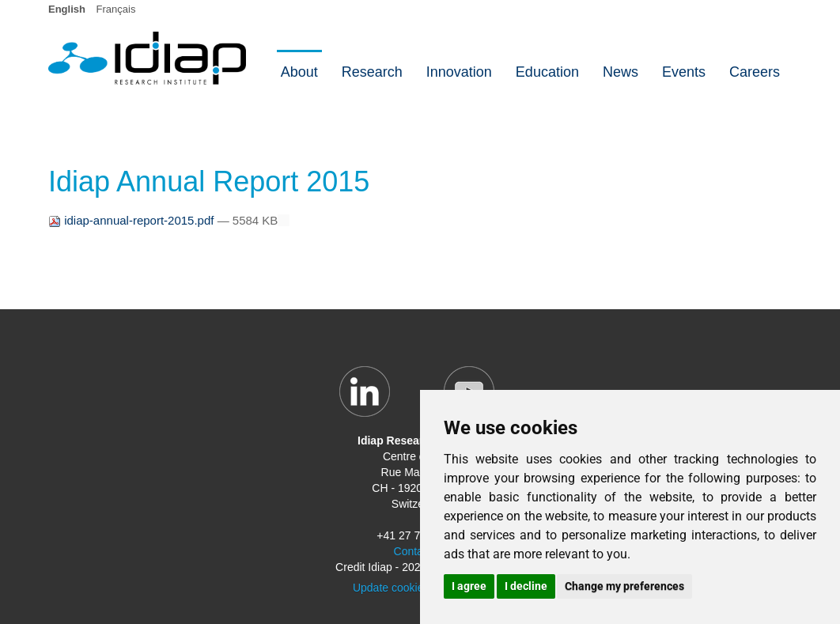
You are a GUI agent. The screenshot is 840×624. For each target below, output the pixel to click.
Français (116, 9)
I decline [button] (526, 586)
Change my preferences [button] (624, 586)
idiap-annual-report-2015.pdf (133, 220)
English (67, 9)
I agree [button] (469, 586)
